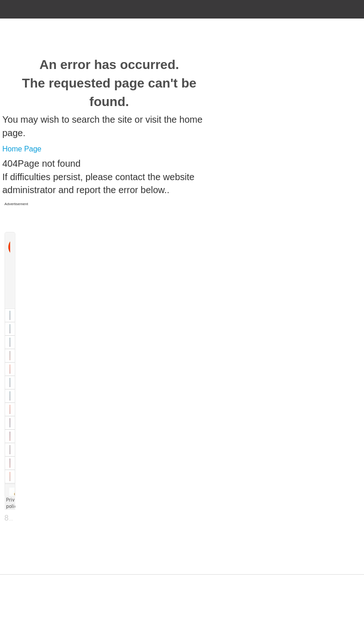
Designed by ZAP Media (182, 580)
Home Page (22, 149)
